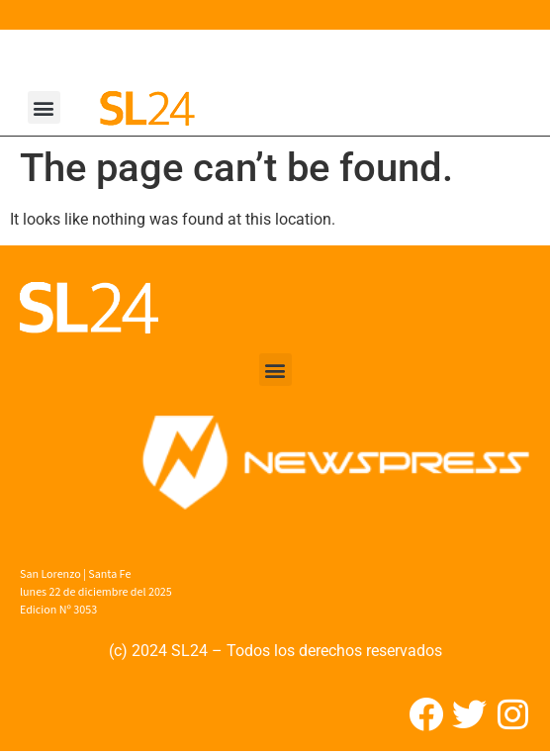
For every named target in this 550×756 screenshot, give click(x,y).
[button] (44, 107)
